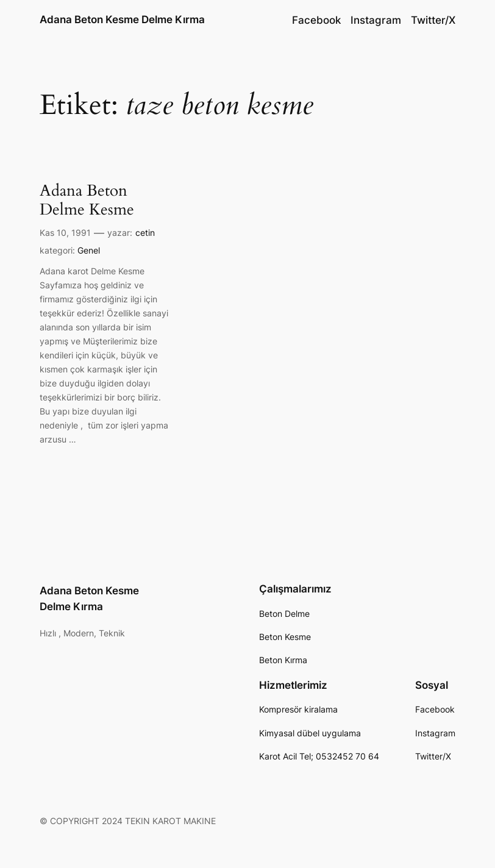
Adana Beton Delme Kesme (87, 200)
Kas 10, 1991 (65, 233)
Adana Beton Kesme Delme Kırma (122, 20)
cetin (145, 233)
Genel (89, 250)
